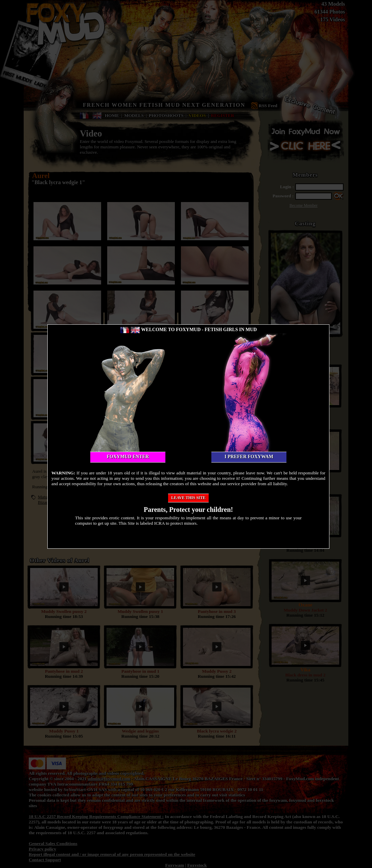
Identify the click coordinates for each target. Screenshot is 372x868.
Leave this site (188, 498)
